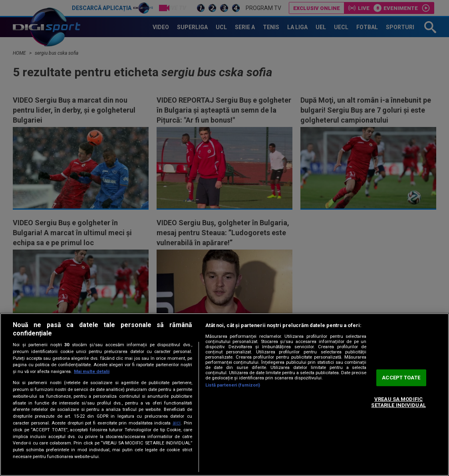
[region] (224, 395)
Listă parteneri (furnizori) (233, 385)
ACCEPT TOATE (401, 378)
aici (177, 423)
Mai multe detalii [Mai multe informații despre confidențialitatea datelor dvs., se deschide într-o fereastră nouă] (92, 372)
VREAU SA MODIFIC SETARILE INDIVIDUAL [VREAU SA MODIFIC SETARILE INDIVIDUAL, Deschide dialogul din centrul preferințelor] (398, 402)
